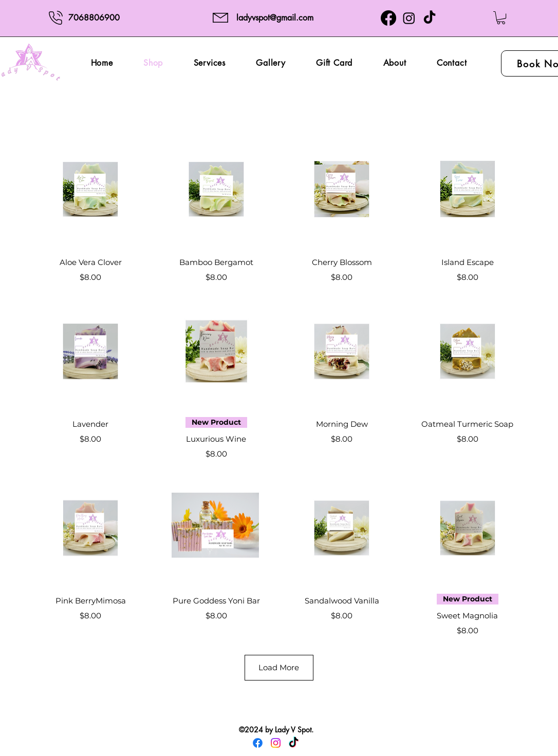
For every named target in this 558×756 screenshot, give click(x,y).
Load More (279, 667)
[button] (501, 18)
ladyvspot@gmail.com (275, 18)
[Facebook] (388, 18)
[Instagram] (409, 18)
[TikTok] (430, 18)
